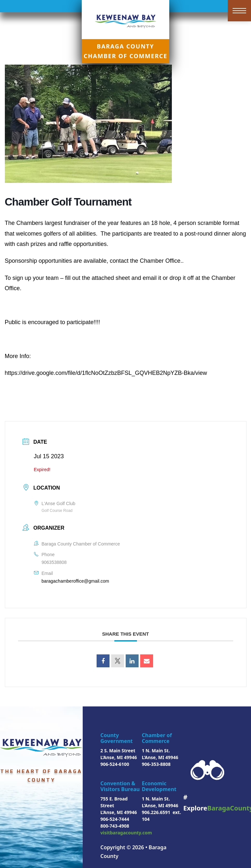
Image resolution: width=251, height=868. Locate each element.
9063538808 (54, 562)
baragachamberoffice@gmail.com (75, 581)
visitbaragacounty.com (126, 833)
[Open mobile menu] (239, 11)
